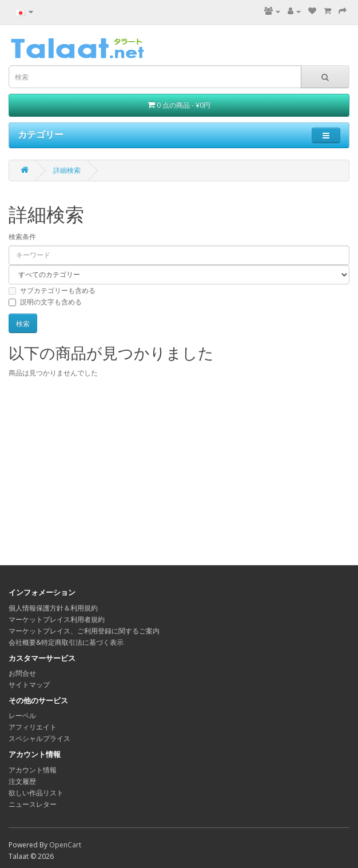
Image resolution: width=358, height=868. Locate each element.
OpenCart (65, 845)
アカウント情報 (33, 770)
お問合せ (22, 673)
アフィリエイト (33, 727)
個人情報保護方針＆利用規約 (53, 608)
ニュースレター (33, 804)
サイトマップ (29, 685)
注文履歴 (22, 781)
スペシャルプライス (39, 738)
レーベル (22, 716)
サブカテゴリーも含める (52, 290)
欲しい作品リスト (36, 793)
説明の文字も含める (45, 302)
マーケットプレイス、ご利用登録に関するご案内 (84, 631)
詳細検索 (67, 170)
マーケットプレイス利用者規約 (57, 619)
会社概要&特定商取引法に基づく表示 (66, 642)
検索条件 (22, 237)
